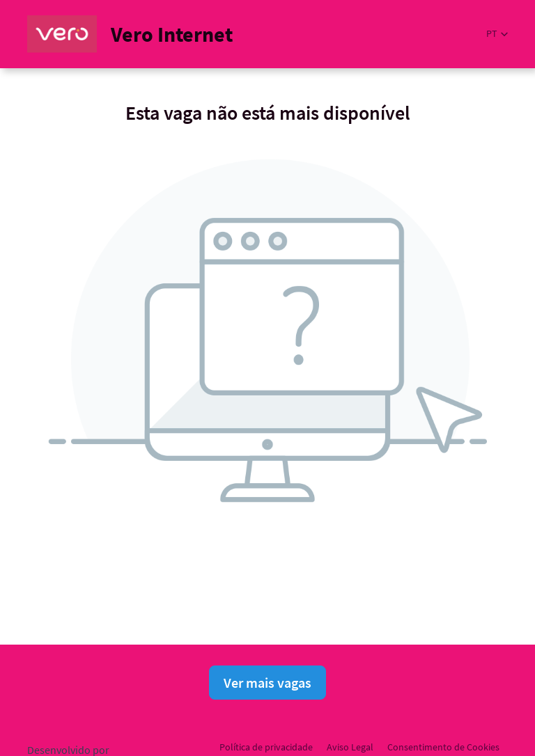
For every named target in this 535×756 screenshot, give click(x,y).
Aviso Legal (350, 747)
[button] (497, 34)
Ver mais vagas (267, 683)
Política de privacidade (266, 747)
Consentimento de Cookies (443, 747)
